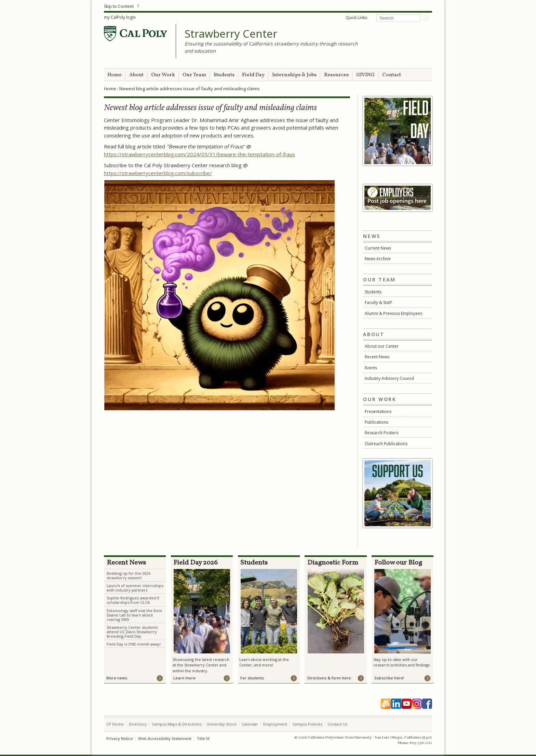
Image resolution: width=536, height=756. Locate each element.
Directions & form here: (330, 678)
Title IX (203, 738)
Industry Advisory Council (389, 378)
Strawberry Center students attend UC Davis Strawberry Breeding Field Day (132, 632)
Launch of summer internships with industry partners (135, 588)
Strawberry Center (231, 34)
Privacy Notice (120, 738)
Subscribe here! (389, 678)
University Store (222, 724)
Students (224, 75)
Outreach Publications (386, 444)
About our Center (382, 346)
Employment (275, 724)
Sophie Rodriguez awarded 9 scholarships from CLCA (133, 600)
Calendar (250, 724)
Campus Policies (307, 724)
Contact (392, 75)
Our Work (163, 75)
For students (252, 678)
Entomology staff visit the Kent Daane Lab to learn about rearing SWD (134, 615)
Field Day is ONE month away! (134, 644)
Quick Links (356, 18)
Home (115, 75)
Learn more (184, 678)
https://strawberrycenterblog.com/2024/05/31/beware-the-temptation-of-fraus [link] (199, 154)
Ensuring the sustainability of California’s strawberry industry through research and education (271, 47)
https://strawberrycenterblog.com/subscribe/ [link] (158, 173)
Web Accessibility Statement (165, 738)
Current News (378, 248)
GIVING (365, 75)
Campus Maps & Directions (177, 724)
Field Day (253, 75)
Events (371, 368)
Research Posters (381, 433)
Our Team (194, 75)
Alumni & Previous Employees (393, 313)
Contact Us (337, 724)
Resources (336, 75)
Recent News (377, 357)
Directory (138, 724)
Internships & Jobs (294, 75)
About (136, 75)
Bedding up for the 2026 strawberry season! (129, 575)
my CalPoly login (120, 17)
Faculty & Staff (378, 302)
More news (117, 678)
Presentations (378, 412)
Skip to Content (119, 6)
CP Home (115, 724)
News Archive (378, 259)
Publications (377, 422)
